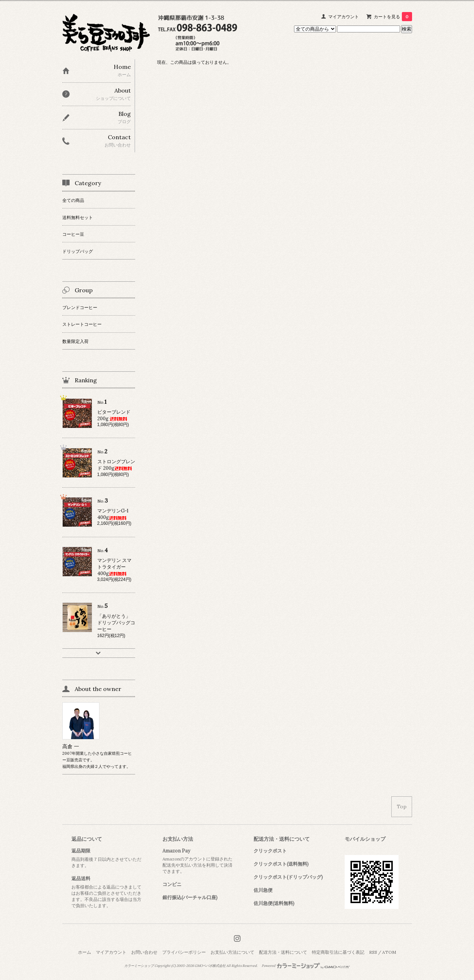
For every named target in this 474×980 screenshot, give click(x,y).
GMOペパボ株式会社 (210, 966)
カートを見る (393, 17)
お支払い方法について (232, 952)
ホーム (85, 952)
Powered (306, 966)
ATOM (389, 952)
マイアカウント (344, 17)
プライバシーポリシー (184, 952)
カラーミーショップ (139, 966)
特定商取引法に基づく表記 (338, 952)
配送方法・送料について (283, 952)
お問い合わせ (144, 952)
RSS (373, 952)
